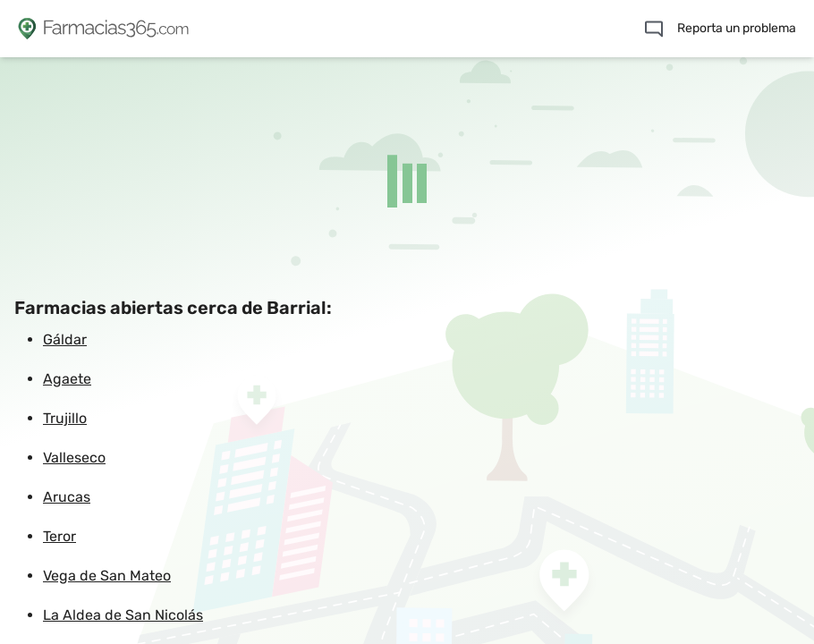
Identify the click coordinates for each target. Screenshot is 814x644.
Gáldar (65, 339)
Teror (59, 536)
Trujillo (65, 418)
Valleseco (74, 458)
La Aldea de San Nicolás (123, 615)
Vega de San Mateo (107, 576)
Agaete (67, 379)
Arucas (67, 497)
